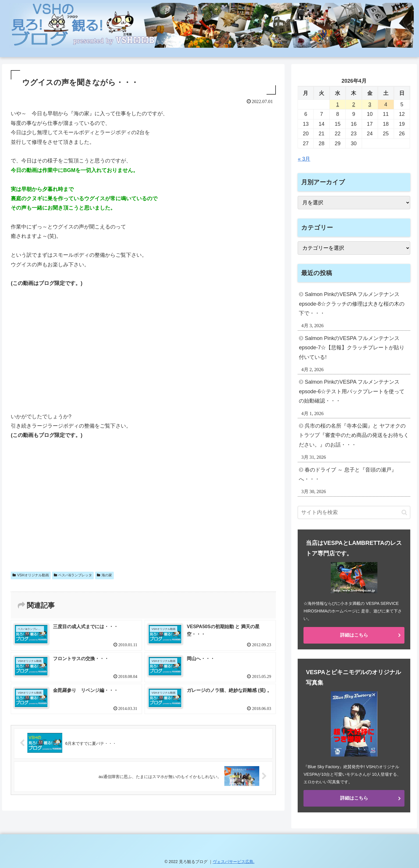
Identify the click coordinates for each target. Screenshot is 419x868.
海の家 (104, 575)
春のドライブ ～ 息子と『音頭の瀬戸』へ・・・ (348, 474)
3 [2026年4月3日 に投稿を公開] (370, 104)
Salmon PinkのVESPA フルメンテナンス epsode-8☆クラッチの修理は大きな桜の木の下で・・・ (352, 304)
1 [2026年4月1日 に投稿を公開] (338, 104)
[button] (404, 512)
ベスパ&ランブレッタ (73, 575)
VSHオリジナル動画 (31, 575)
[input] (354, 512)
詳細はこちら (354, 635)
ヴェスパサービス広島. (234, 862)
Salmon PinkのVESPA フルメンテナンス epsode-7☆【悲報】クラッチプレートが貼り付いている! (352, 348)
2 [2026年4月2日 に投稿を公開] (354, 104)
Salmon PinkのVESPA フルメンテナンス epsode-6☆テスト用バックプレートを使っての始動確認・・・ (352, 391)
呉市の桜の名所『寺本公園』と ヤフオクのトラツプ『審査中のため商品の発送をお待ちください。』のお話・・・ (354, 435)
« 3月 (304, 159)
